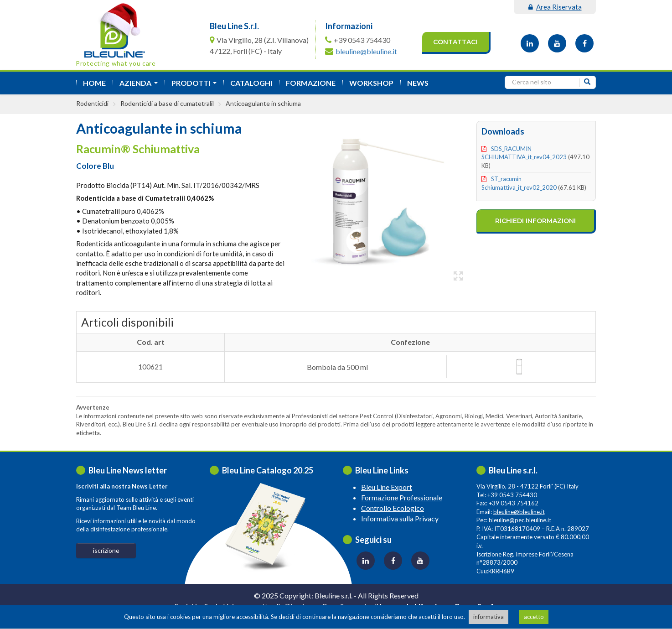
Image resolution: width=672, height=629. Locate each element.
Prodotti (196, 86)
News (418, 83)
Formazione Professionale (402, 497)
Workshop (371, 83)
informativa (488, 617)
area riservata (555, 7)
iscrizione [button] (106, 550)
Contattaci (455, 42)
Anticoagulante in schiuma (263, 103)
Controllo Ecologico (393, 508)
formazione (311, 83)
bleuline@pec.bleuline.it (520, 520)
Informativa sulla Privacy (400, 518)
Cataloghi (251, 83)
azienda (140, 86)
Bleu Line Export (387, 487)
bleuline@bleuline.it (366, 51)
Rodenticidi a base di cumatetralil (167, 103)
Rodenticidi (92, 103)
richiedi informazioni (535, 221)
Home (94, 83)
